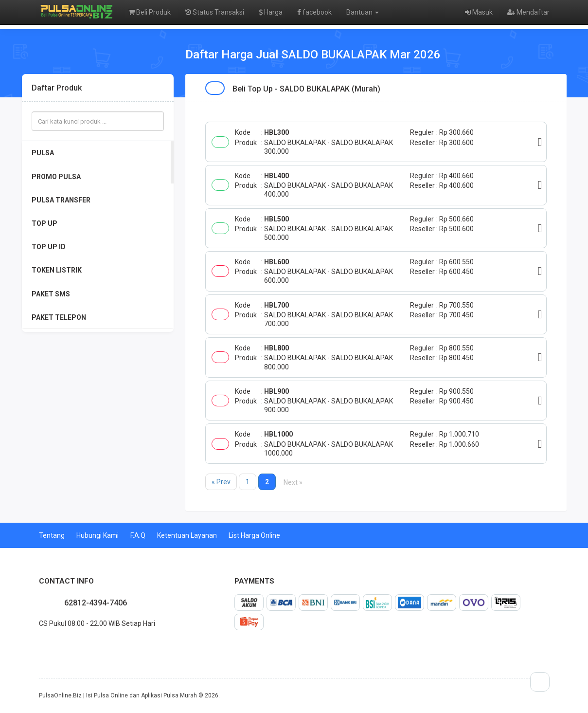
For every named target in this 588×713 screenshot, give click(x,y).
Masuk (479, 12)
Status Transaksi (215, 12)
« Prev (221, 482)
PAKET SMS (51, 294)
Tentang (52, 535)
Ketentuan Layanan (187, 535)
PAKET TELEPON (59, 317)
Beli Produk (150, 12)
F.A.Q (138, 535)
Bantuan (363, 12)
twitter (47, 645)
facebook (314, 12)
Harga (271, 12)
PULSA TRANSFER (61, 200)
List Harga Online (254, 535)
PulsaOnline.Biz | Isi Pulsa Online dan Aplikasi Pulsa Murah (118, 695)
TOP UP (45, 223)
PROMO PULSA (56, 177)
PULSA (43, 153)
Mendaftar (528, 12)
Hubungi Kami (98, 535)
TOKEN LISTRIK (57, 270)
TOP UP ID (49, 247)
